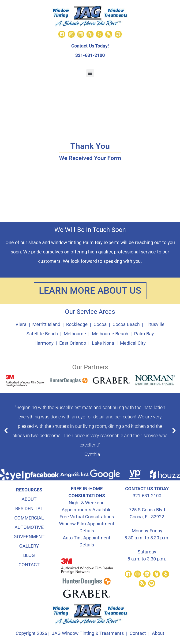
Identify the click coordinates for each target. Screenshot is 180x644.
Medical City (133, 343)
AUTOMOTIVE (29, 527)
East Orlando (73, 343)
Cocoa (100, 325)
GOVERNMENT (29, 537)
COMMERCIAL (29, 518)
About (158, 633)
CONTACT (29, 565)
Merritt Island (46, 325)
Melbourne (75, 334)
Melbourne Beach (110, 334)
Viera (21, 325)
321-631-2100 (90, 55)
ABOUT (29, 499)
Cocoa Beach (126, 325)
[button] (90, 73)
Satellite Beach (42, 334)
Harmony (44, 343)
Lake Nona (103, 343)
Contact (138, 633)
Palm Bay (144, 334)
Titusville (155, 325)
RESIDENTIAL (29, 509)
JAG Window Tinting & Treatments (88, 633)
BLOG (29, 556)
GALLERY (29, 546)
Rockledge (77, 325)
